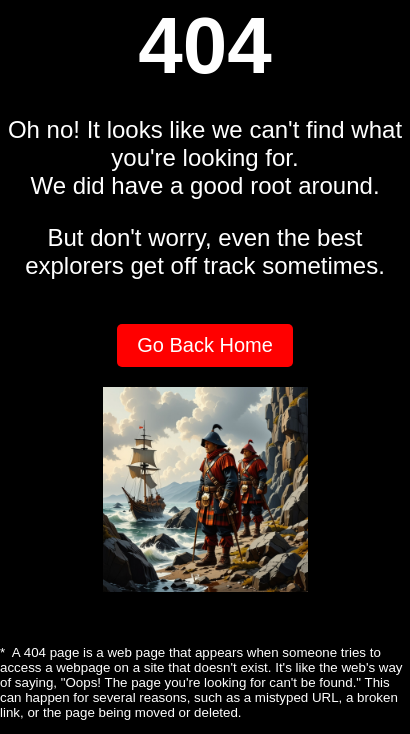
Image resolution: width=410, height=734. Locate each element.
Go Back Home (205, 345)
